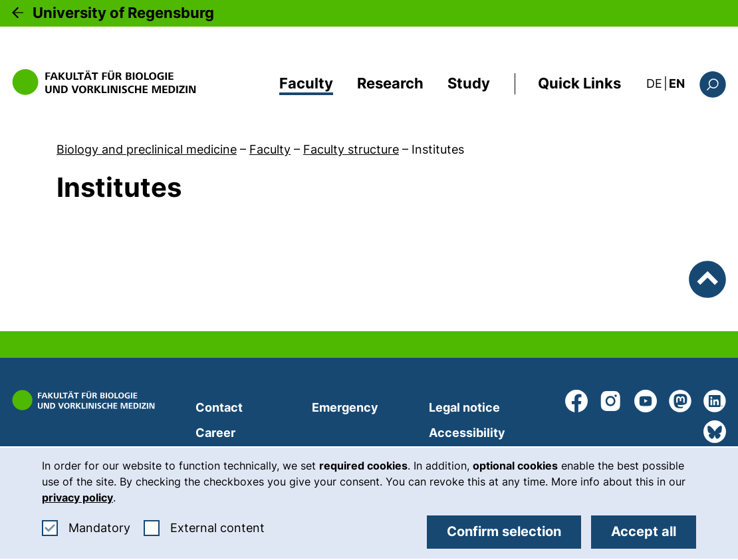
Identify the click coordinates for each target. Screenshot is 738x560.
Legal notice (464, 407)
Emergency (345, 407)
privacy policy (77, 497)
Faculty (306, 83)
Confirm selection (504, 531)
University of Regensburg (123, 13)
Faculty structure (351, 149)
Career (215, 433)
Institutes (438, 149)
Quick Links (579, 83)
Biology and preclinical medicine (147, 149)
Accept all (644, 531)
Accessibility (467, 433)
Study (469, 83)
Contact (219, 407)
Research (390, 83)
